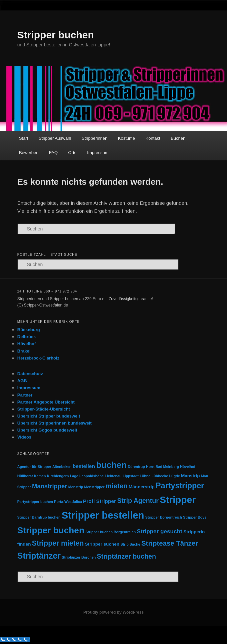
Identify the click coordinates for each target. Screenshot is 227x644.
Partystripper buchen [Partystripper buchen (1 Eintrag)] (35, 502)
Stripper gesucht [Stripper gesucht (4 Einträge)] (160, 531)
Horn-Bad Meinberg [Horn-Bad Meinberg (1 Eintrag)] (162, 467)
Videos (24, 437)
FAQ (53, 153)
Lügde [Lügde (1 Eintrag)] (175, 476)
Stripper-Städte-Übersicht (44, 409)
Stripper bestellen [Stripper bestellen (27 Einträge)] (103, 515)
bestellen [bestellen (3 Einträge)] (84, 466)
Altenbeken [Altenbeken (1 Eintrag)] (62, 467)
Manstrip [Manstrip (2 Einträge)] (190, 476)
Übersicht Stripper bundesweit (49, 416)
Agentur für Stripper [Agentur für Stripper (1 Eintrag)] (34, 467)
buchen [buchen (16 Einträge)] (111, 465)
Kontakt (153, 138)
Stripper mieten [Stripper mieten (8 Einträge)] (58, 543)
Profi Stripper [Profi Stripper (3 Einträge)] (99, 501)
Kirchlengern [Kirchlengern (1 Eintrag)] (58, 476)
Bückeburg (29, 330)
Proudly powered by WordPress (113, 612)
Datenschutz (30, 374)
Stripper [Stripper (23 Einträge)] (178, 500)
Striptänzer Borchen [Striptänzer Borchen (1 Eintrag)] (79, 557)
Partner (25, 395)
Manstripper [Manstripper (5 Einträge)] (50, 486)
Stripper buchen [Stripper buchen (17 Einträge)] (51, 530)
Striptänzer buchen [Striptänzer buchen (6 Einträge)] (126, 556)
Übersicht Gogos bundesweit (47, 430)
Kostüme (126, 138)
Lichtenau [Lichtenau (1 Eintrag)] (113, 476)
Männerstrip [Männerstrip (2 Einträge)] (142, 487)
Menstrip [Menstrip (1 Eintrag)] (76, 487)
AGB (22, 381)
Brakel (24, 351)
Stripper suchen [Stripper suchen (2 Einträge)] (102, 544)
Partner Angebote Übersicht (46, 402)
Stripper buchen (56, 35)
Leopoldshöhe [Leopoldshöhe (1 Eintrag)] (91, 476)
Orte (72, 153)
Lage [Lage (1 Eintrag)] (74, 476)
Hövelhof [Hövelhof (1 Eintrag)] (188, 467)
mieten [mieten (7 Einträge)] (117, 486)
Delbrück (27, 337)
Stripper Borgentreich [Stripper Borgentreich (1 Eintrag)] (164, 517)
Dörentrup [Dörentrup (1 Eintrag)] (136, 467)
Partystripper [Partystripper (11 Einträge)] (180, 486)
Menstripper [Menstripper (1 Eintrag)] (94, 487)
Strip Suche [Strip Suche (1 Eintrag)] (130, 544)
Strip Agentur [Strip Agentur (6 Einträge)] (138, 501)
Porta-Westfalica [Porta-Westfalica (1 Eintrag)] (68, 502)
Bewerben (29, 153)
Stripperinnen (94, 138)
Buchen (178, 138)
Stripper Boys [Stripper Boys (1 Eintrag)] (195, 517)
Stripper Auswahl (55, 138)
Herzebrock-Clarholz (38, 358)
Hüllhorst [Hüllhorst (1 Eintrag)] (25, 476)
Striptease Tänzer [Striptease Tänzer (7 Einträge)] (170, 543)
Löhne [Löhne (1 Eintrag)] (145, 476)
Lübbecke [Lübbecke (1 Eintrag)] (160, 476)
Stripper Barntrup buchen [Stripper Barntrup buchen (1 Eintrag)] (39, 517)
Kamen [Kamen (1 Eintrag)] (40, 476)
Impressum (98, 153)
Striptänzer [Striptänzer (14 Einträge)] (39, 556)
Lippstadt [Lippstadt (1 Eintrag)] (131, 476)
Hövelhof (27, 344)
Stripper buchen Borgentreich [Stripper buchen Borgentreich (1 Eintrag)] (110, 532)
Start (23, 138)
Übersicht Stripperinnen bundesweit (54, 423)
